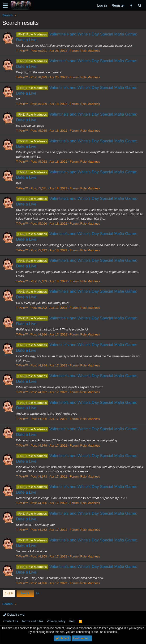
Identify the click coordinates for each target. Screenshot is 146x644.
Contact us (11, 621)
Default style (14, 615)
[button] (5, 5)
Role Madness (90, 51)
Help (72, 621)
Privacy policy (56, 621)
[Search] (140, 5)
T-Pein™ (22, 51)
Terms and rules (32, 621)
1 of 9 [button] (9, 593)
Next (25, 593)
